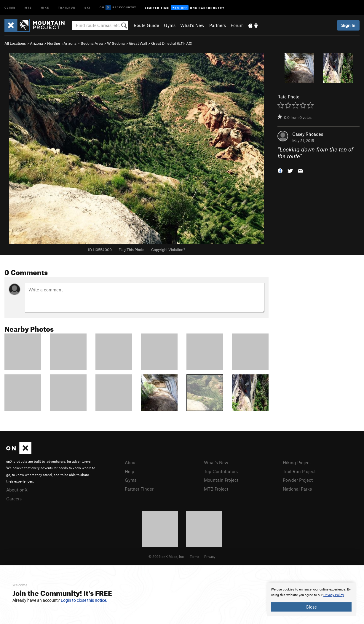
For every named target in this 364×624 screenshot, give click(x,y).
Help (130, 471)
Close (311, 607)
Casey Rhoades (308, 134)
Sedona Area (92, 43)
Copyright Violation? (168, 250)
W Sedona (116, 43)
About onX (17, 490)
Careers (14, 499)
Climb (10, 7)
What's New (192, 25)
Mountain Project (221, 480)
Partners (218, 25)
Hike (45, 7)
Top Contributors (221, 471)
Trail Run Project (299, 471)
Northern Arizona (62, 43)
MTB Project (216, 489)
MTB (28, 7)
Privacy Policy (334, 595)
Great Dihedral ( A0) (172, 43)
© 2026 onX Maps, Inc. (167, 556)
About (131, 462)
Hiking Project (297, 462)
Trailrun (67, 7)
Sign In (348, 25)
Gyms (170, 25)
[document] (311, 599)
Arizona (36, 43)
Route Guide (146, 25)
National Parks (297, 489)
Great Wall (138, 43)
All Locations (15, 43)
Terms (194, 556)
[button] (280, 170)
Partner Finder (139, 489)
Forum (237, 25)
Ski (88, 7)
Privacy (210, 556)
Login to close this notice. (84, 600)
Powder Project (298, 480)
